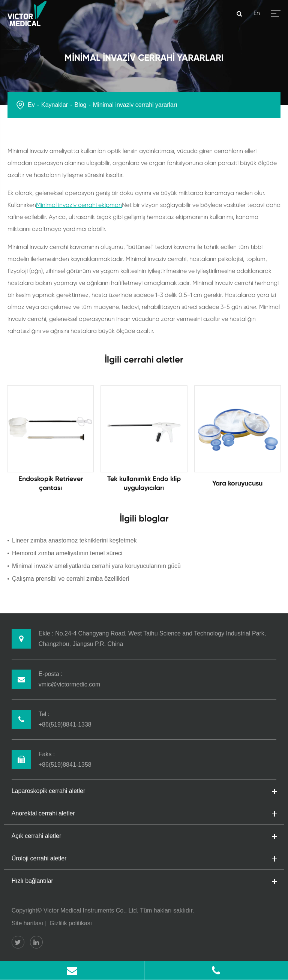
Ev (31, 105)
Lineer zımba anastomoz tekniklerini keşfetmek (74, 540)
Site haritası (27, 923)
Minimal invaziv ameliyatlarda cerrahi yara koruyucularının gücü (96, 566)
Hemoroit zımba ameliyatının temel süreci (67, 553)
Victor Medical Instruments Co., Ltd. (91, 910)
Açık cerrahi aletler (144, 836)
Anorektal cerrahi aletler (144, 814)
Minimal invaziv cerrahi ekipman (79, 205)
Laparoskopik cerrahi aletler (144, 791)
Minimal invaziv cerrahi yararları (135, 105)
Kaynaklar (55, 105)
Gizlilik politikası (71, 923)
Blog (80, 105)
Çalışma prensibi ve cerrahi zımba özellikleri (70, 579)
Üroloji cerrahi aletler (144, 859)
